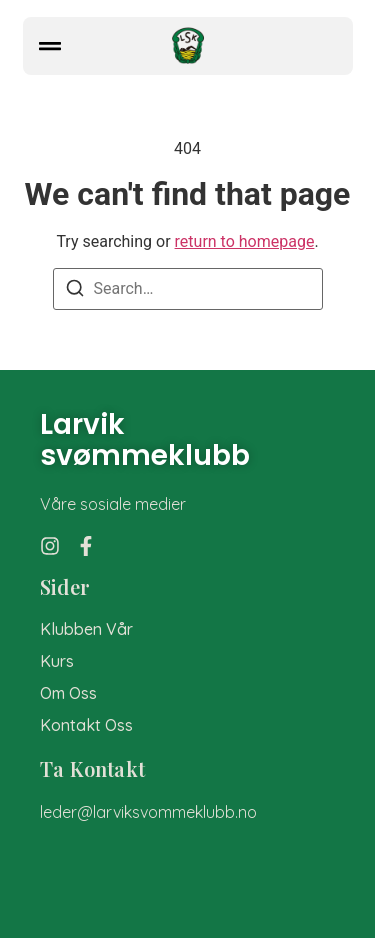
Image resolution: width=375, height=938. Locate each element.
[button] (50, 46)
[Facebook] (86, 546)
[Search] (75, 291)
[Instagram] (50, 546)
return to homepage (245, 241)
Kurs (57, 661)
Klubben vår (86, 629)
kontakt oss (86, 725)
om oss (68, 693)
